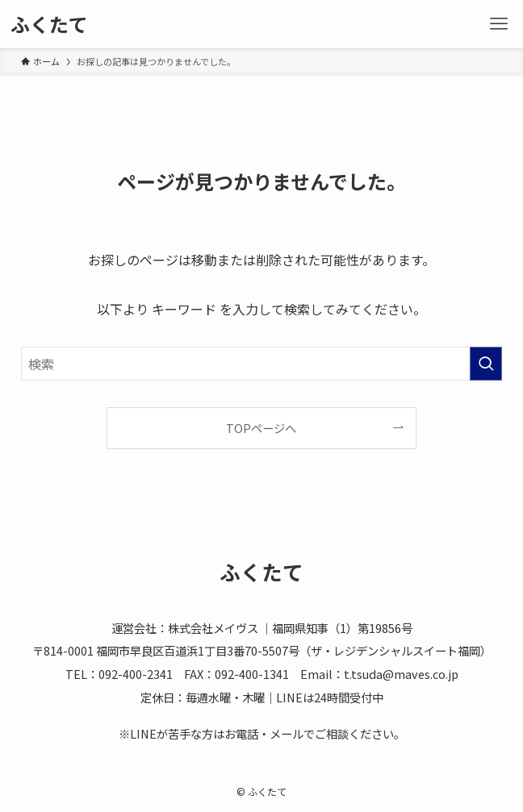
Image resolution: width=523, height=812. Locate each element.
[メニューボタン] (499, 24)
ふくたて (49, 24)
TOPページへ (261, 428)
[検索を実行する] (486, 364)
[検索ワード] (261, 364)
